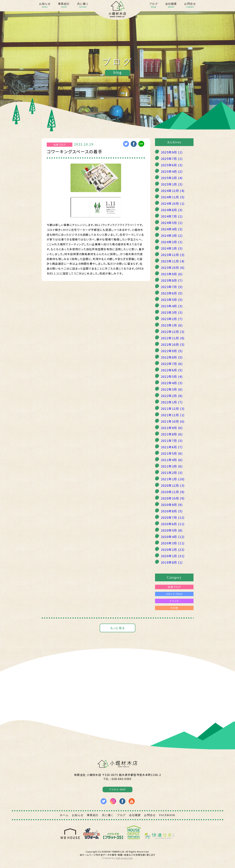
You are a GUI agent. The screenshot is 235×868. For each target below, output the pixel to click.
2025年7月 (172, 159)
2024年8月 (172, 210)
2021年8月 (172, 434)
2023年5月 (172, 300)
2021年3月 (172, 466)
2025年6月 (172, 165)
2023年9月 (172, 274)
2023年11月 (173, 261)
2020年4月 (173, 537)
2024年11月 (173, 197)
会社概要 (171, 6)
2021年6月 (172, 447)
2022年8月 (172, 357)
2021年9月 (172, 428)
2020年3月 (173, 543)
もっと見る (117, 628)
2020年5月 (172, 530)
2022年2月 (172, 396)
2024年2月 (172, 242)
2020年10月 (173, 498)
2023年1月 (172, 325)
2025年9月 (172, 152)
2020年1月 (173, 556)
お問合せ (190, 6)
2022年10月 (173, 344)
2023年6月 (172, 293)
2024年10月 (173, 203)
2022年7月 (172, 364)
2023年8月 (172, 280)
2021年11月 (173, 415)
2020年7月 (173, 517)
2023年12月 (173, 255)
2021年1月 (173, 479)
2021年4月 (172, 460)
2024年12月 (173, 191)
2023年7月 (172, 287)
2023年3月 (172, 312)
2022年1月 (172, 402)
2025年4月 (172, 171)
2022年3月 (172, 389)
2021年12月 (173, 408)
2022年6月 (172, 370)
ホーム (64, 815)
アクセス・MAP (117, 789)
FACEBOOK (167, 815)
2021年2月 (172, 473)
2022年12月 (173, 332)
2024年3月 (172, 235)
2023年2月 (172, 319)
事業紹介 (64, 6)
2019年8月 (172, 562)
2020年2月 (173, 549)
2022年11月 (173, 338)
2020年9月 (172, 505)
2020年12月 (173, 485)
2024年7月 (172, 216)
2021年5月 (172, 453)
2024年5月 (172, 223)
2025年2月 (172, 178)
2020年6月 (173, 524)
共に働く (83, 6)
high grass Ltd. (124, 858)
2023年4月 (172, 306)
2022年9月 (172, 351)
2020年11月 (173, 492)
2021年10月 (173, 421)
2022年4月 (172, 383)
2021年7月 (172, 440)
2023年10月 (173, 267)
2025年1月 (172, 184)
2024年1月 (172, 248)
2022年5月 (172, 376)
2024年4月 (172, 229)
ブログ (154, 6)
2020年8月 (172, 511)
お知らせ (45, 6)
